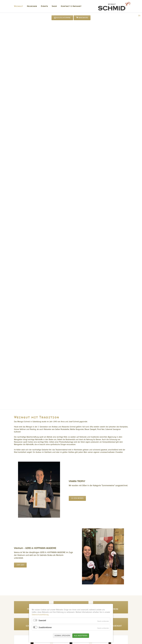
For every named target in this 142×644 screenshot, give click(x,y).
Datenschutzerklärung (40, 615)
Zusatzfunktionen (45, 628)
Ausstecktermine (63, 18)
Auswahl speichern (62, 636)
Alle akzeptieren (81, 636)
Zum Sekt (20, 565)
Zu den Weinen (77, 498)
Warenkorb (83, 18)
